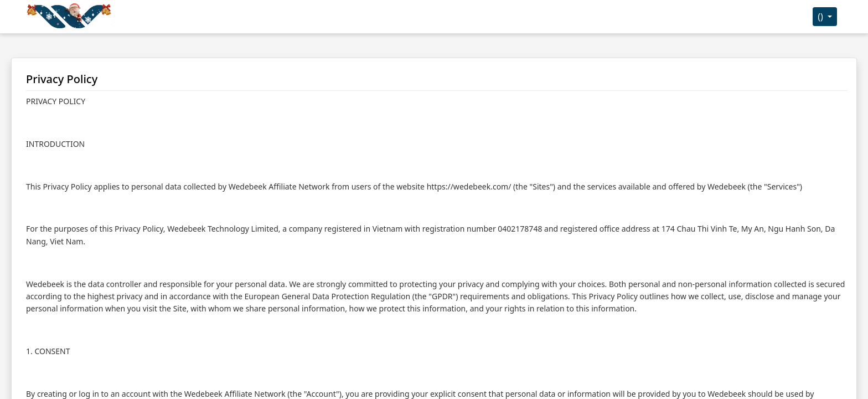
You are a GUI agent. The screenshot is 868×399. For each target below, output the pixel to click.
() (821, 17)
